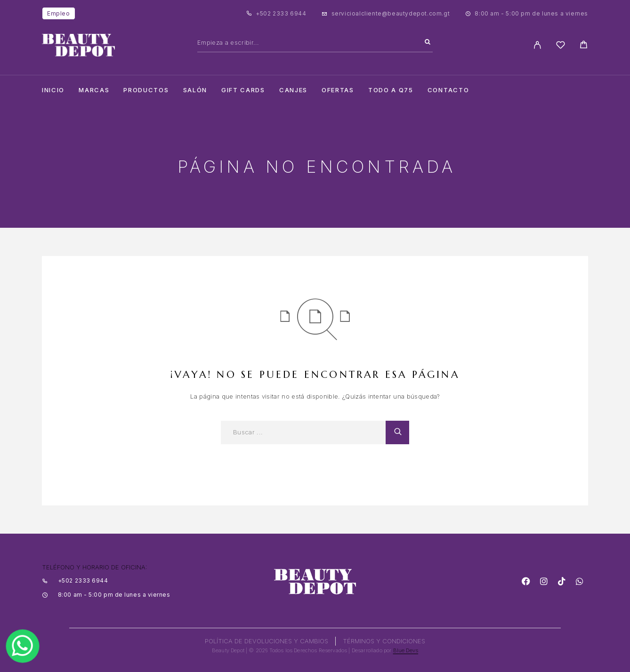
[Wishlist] (561, 46)
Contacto (448, 90)
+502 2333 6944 (281, 13)
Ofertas (338, 90)
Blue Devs (406, 650)
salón (195, 90)
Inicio (53, 90)
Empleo (59, 13)
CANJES (293, 90)
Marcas (94, 90)
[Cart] (584, 46)
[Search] (428, 42)
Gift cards (243, 90)
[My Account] (537, 45)
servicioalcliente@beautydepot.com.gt (391, 13)
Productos (146, 90)
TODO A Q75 (391, 90)
